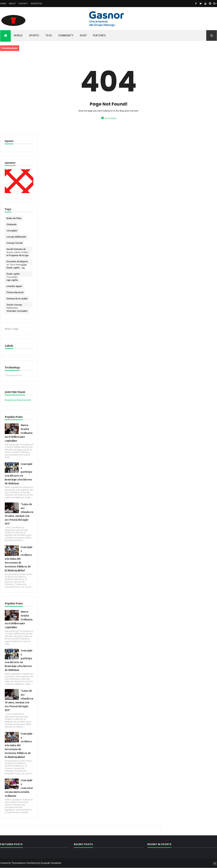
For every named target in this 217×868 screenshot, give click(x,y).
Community (66, 35)
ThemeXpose (18, 863)
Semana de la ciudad (17, 299)
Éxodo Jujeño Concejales (13, 275)
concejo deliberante (16, 237)
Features (99, 35)
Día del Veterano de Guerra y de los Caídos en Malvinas (18, 250)
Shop (83, 35)
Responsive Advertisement (18, 400)
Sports (34, 35)
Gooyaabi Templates (51, 863)
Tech (49, 35)
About (12, 4)
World (18, 35)
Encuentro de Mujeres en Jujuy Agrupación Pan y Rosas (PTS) (17, 262)
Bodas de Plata (14, 218)
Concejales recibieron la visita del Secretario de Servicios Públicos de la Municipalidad (19, 559)
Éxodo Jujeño (13, 268)
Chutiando (12, 225)
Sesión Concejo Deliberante (14, 306)
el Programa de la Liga (17, 255)
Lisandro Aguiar (14, 286)
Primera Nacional (15, 292)
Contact (23, 4)
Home (3, 4)
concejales (12, 231)
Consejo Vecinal (15, 243)
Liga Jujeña (12, 280)
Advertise (36, 4)
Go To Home (109, 118)
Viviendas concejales (17, 311)
